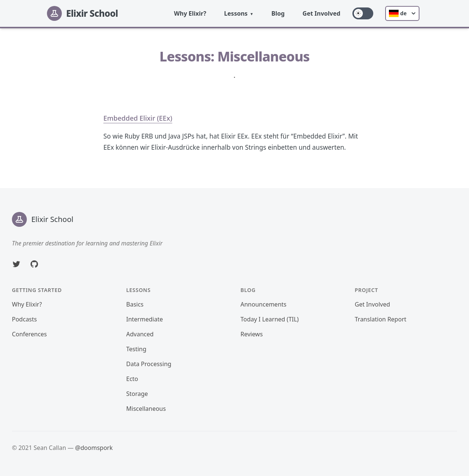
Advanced (140, 334)
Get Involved (321, 13)
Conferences (29, 334)
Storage (137, 394)
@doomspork (94, 448)
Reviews (252, 334)
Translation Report (381, 319)
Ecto (132, 379)
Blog (278, 13)
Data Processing (149, 364)
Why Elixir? (190, 13)
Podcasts (24, 319)
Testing (136, 349)
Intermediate (145, 319)
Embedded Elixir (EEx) (138, 118)
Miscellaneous (146, 409)
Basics (135, 304)
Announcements (264, 304)
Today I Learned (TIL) (270, 319)
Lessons (236, 13)
